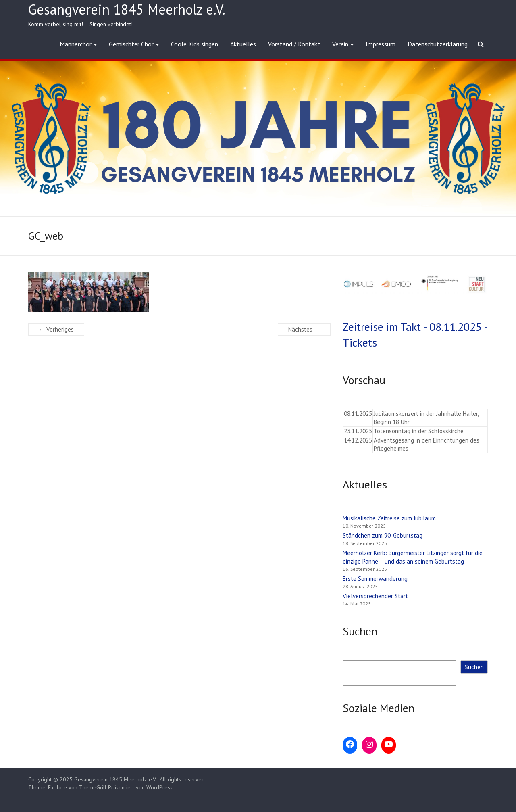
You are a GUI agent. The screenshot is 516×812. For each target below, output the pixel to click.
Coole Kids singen (195, 44)
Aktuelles (243, 44)
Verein (340, 44)
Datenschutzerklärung (438, 44)
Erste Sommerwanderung (375, 579)
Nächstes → (304, 329)
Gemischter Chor (131, 44)
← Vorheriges (56, 329)
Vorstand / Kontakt (294, 44)
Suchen (474, 667)
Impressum (381, 44)
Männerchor (76, 44)
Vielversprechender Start (375, 596)
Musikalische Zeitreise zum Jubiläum (389, 518)
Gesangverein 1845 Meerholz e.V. (127, 9)
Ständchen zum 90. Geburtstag (383, 535)
